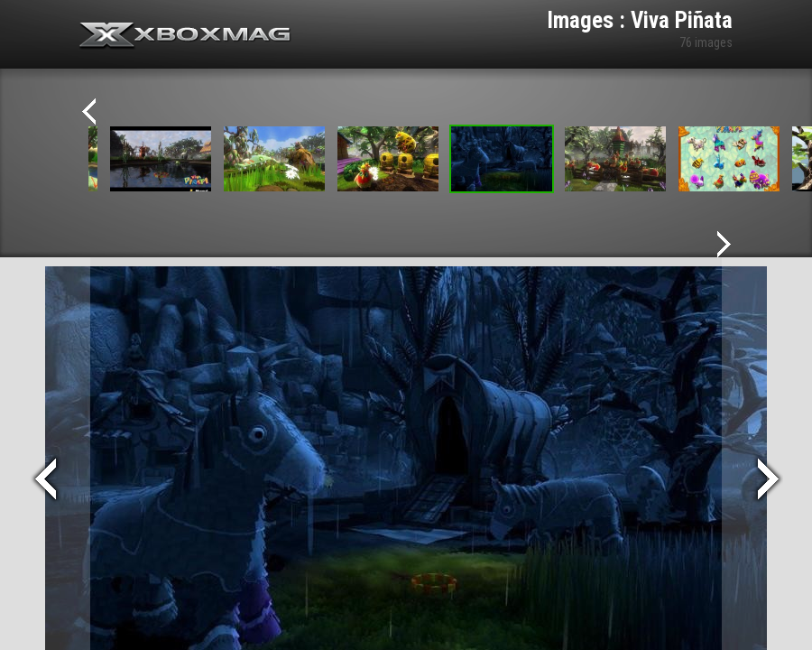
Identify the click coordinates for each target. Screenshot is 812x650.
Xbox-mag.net (185, 36)
